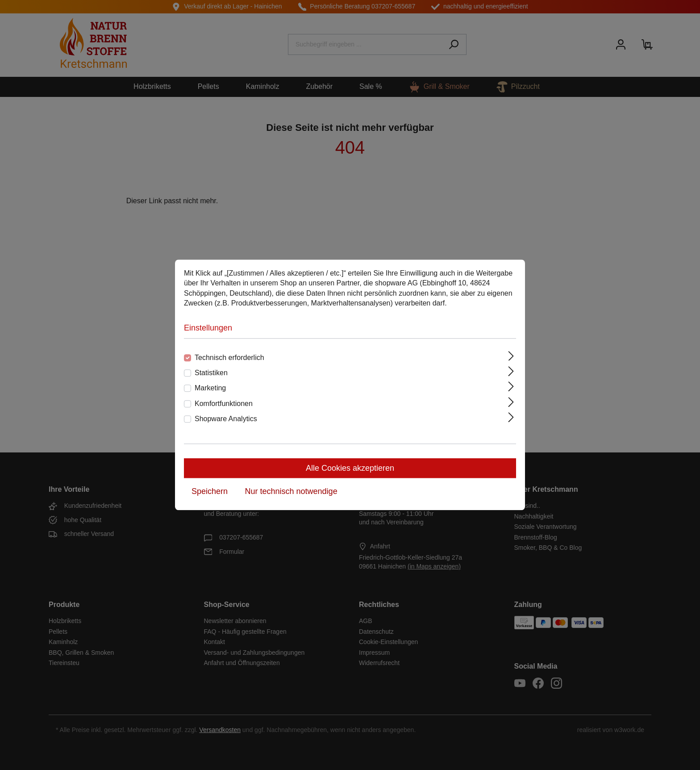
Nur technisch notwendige (291, 492)
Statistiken (211, 373)
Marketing (210, 388)
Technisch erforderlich (229, 358)
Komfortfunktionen (224, 404)
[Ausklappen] (511, 356)
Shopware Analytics (226, 419)
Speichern (210, 492)
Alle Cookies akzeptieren (350, 469)
